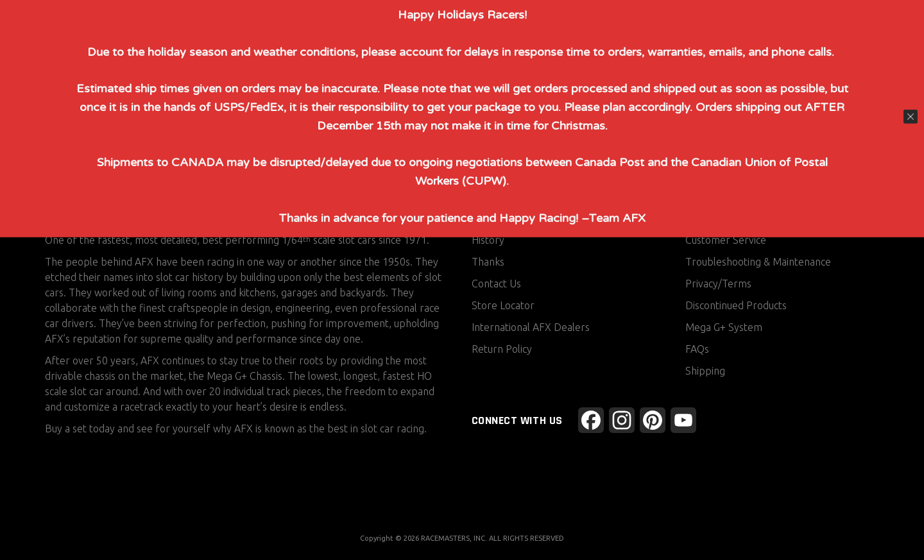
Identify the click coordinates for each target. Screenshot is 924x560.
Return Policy (502, 349)
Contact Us (496, 284)
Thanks (488, 262)
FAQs (697, 349)
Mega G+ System (724, 327)
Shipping (705, 371)
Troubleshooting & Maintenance (758, 262)
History (488, 240)
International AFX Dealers (531, 327)
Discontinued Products (736, 305)
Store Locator (503, 305)
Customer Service (726, 240)
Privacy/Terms (718, 284)
